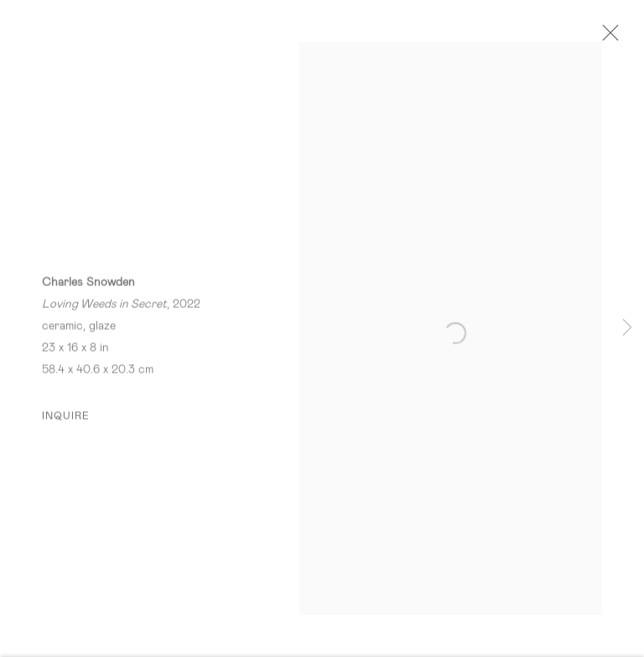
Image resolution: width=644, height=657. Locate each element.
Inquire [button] (66, 420)
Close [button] (610, 38)
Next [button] (627, 328)
